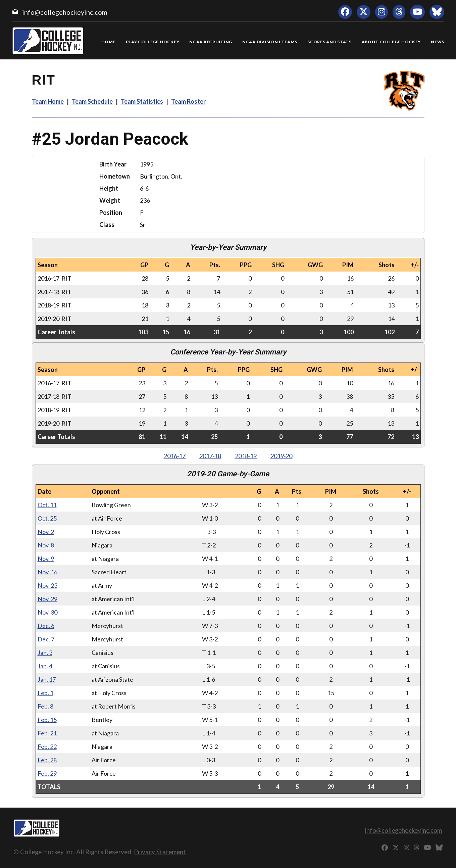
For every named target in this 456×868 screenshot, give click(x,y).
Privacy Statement (160, 852)
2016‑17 (175, 456)
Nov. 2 (46, 532)
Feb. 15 (47, 720)
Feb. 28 (47, 760)
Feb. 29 (47, 773)
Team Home (48, 101)
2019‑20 (282, 456)
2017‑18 (210, 456)
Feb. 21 (47, 733)
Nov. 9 (46, 559)
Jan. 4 (45, 666)
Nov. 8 (46, 545)
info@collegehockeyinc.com (65, 12)
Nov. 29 (47, 599)
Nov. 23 (47, 585)
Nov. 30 (47, 612)
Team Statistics (142, 101)
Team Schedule (92, 101)
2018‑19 (246, 456)
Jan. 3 (45, 653)
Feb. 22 (47, 746)
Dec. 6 (46, 626)
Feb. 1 (45, 693)
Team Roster (188, 101)
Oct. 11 (47, 505)
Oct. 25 (47, 518)
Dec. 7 (46, 639)
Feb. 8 (45, 706)
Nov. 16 (47, 572)
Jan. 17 (47, 679)
